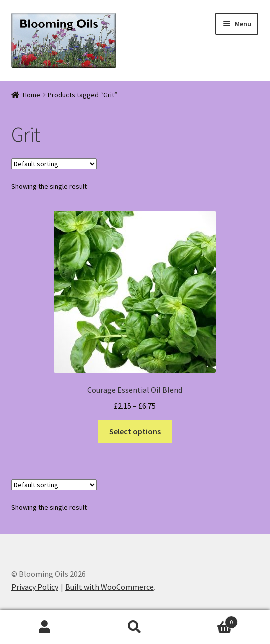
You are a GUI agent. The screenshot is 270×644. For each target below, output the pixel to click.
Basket (209, 620)
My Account (45, 627)
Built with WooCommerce (110, 587)
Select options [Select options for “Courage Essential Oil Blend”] (135, 431)
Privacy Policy (35, 587)
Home (32, 95)
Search (135, 627)
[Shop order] (54, 164)
